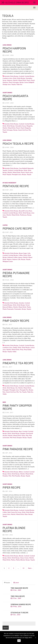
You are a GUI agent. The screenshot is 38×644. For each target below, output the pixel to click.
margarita (29, 126)
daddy (15, 347)
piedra (29, 307)
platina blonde (20, 560)
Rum (4, 392)
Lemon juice (6, 514)
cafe (29, 253)
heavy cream (24, 558)
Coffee (5, 225)
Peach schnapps (14, 82)
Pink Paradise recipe (18, 449)
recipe (22, 82)
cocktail (21, 76)
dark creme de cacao (14, 512)
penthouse (23, 215)
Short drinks (7, 93)
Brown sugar (23, 253)
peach (29, 80)
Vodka (14, 352)
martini (15, 80)
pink (27, 435)
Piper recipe (12, 488)
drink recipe (21, 78)
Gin (16, 388)
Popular (7, 583)
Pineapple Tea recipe (18, 363)
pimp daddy (28, 349)
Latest (16, 583)
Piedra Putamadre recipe (16, 275)
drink (15, 78)
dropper (23, 433)
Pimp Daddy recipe (16, 321)
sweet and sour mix (25, 130)
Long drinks (7, 45)
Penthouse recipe (16, 186)
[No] (35, 638)
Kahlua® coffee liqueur (15, 257)
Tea (21, 392)
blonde (21, 556)
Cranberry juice (7, 78)
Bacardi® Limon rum (25, 211)
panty (23, 435)
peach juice (29, 172)
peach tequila (7, 174)
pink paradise (16, 476)
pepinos (9, 259)
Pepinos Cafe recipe (17, 229)
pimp (22, 349)
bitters (21, 472)
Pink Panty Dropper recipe (17, 407)
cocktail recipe (29, 76)
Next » (30, 568)
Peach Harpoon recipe (14, 50)
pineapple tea (24, 390)
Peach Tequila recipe (18, 144)
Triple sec (19, 84)
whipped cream (8, 261)
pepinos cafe (16, 259)
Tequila (14, 84)
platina (13, 560)
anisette (21, 303)
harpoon (10, 80)
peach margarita (26, 128)
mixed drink (22, 80)
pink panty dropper (16, 437)
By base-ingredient (9, 183)
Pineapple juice (17, 174)
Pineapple (6, 390)
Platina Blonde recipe (14, 530)
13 (23, 568)
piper (26, 514)
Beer (4, 402)
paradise (5, 476)
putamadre (18, 309)
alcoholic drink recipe (11, 76)
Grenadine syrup (21, 126)
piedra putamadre (8, 309)
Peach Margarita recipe (15, 98)
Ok (19, 641)
